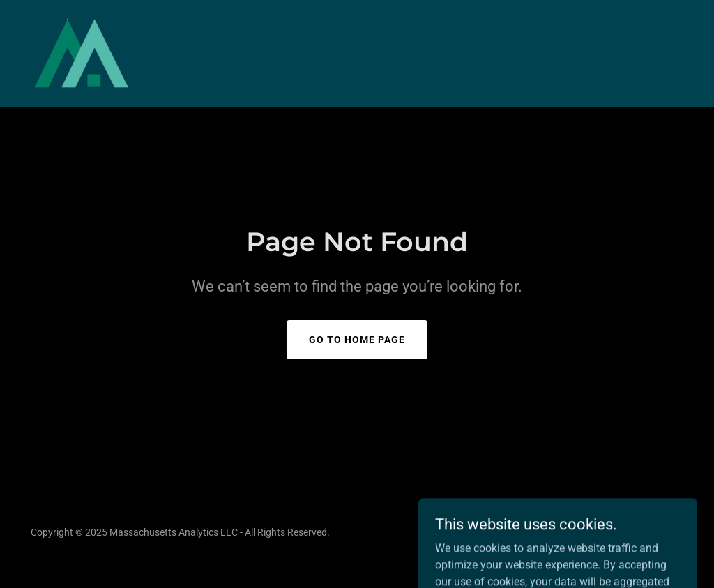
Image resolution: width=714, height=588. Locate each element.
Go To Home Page (357, 340)
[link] (81, 53)
